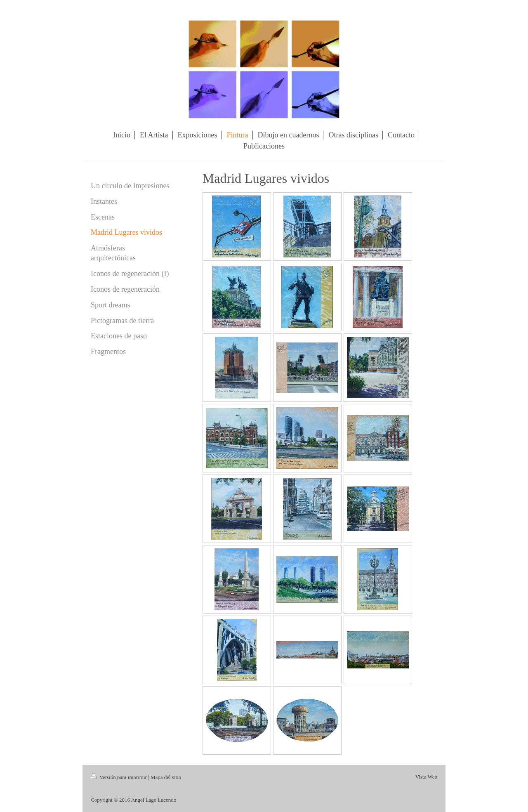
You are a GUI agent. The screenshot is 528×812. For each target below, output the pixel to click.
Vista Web (426, 777)
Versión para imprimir (119, 777)
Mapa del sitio (166, 777)
